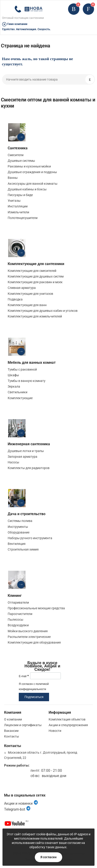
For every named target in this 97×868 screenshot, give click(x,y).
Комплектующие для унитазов (30, 294)
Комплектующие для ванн (27, 305)
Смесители (16, 155)
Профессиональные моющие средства (36, 608)
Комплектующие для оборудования (34, 642)
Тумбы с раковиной (22, 369)
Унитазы (14, 201)
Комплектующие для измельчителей (35, 316)
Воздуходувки (18, 625)
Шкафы (13, 375)
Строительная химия (23, 549)
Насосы (13, 462)
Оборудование (19, 532)
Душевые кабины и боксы (27, 189)
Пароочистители (20, 614)
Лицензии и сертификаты (23, 725)
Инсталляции (18, 206)
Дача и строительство (27, 514)
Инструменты (18, 527)
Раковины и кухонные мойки (29, 166)
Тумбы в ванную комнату (27, 381)
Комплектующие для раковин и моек (35, 282)
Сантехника (18, 148)
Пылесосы (15, 620)
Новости (55, 731)
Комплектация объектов (67, 719)
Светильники (18, 392)
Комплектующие (20, 398)
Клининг (15, 596)
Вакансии (11, 731)
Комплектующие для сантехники (36, 264)
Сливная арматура (22, 288)
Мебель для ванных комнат (32, 363)
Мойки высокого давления (28, 631)
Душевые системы (21, 161)
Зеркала (14, 386)
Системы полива (20, 521)
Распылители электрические (29, 637)
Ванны (13, 178)
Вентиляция (17, 544)
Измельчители (18, 212)
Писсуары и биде (20, 195)
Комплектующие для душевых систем (36, 276)
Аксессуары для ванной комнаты (33, 184)
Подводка (15, 299)
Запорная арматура (22, 457)
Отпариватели (18, 602)
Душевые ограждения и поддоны (32, 172)
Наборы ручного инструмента (30, 538)
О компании (13, 719)
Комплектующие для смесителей (32, 271)
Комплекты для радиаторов (29, 468)
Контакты (12, 736)
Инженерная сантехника (29, 444)
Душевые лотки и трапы (26, 451)
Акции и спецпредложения (68, 725)
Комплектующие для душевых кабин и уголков (43, 311)
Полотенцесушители (23, 218)
